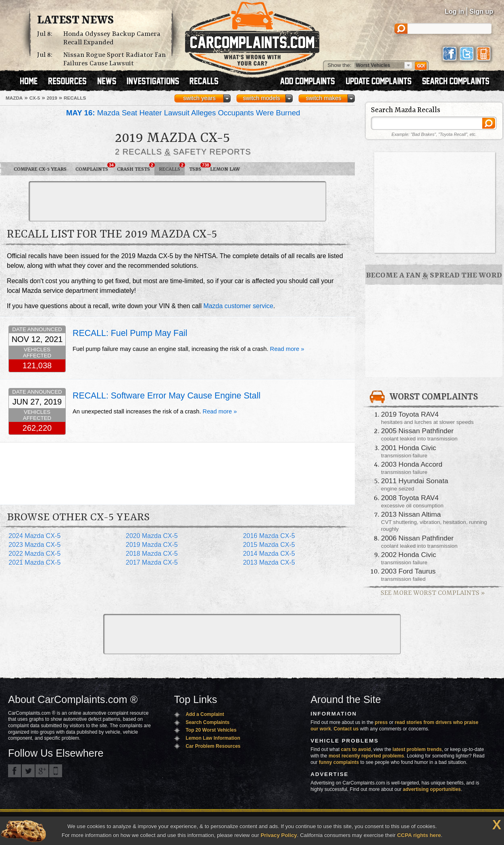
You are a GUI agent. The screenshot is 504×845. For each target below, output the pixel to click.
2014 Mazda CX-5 (269, 554)
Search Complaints (207, 722)
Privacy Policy (279, 835)
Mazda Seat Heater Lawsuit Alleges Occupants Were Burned (183, 113)
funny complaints (339, 762)
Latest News (75, 21)
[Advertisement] (177, 201)
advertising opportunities (432, 789)
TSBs (197, 167)
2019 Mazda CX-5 (152, 545)
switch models (261, 98)
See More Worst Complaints (433, 593)
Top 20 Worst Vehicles (211, 730)
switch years (199, 98)
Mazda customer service (238, 306)
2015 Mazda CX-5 (269, 545)
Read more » (287, 349)
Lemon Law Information (213, 738)
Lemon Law (225, 169)
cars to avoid (356, 749)
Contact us (346, 729)
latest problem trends (417, 749)
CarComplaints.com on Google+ (42, 771)
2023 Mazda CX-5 (34, 545)
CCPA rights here (419, 835)
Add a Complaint (205, 714)
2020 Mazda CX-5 (152, 536)
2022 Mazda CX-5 (34, 554)
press (381, 722)
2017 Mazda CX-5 (152, 562)
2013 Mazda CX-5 (269, 562)
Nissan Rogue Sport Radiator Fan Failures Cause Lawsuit (115, 59)
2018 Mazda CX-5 (152, 554)
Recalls (172, 167)
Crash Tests (136, 167)
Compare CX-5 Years (40, 169)
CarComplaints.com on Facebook (15, 771)
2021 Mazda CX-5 (34, 562)
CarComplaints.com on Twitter (28, 771)
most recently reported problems (366, 756)
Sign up (481, 11)
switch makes (324, 98)
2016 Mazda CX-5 (269, 536)
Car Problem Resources (213, 746)
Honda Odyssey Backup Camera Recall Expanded (112, 38)
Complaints (94, 167)
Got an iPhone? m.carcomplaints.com (56, 771)
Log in (454, 11)
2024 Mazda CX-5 (34, 536)
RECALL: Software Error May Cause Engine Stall (167, 396)
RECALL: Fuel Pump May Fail (130, 333)
